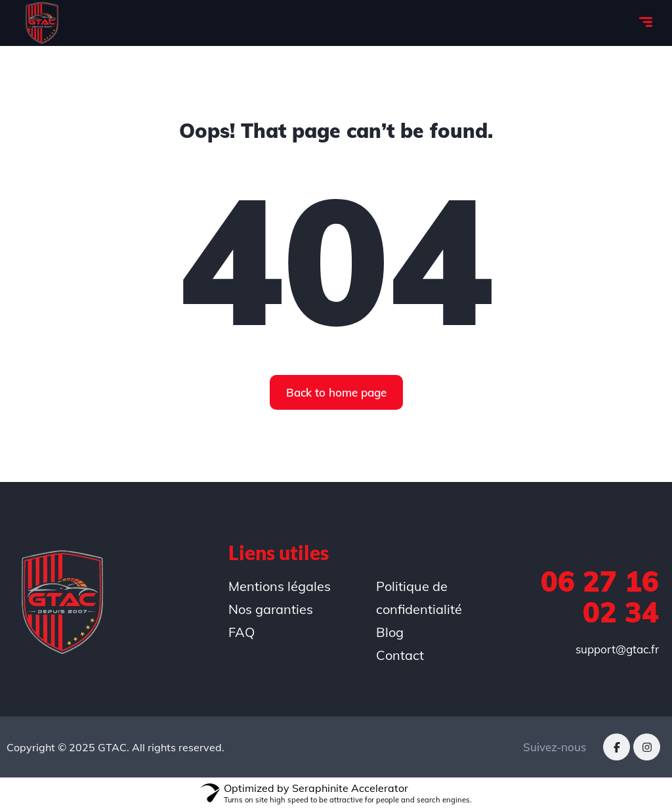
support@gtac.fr (617, 649)
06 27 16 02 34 (600, 597)
